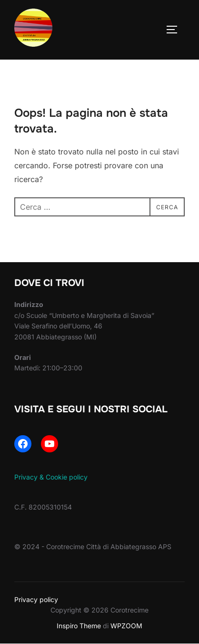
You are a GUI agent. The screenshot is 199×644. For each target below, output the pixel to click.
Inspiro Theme (79, 626)
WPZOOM (126, 626)
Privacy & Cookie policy (51, 477)
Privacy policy (36, 599)
